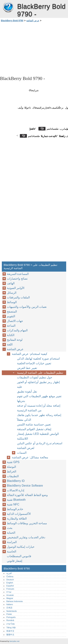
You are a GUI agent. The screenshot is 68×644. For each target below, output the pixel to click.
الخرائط (12, 471)
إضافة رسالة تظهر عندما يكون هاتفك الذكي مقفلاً (39, 417)
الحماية (11, 533)
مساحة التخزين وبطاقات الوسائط (27, 523)
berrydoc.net (14, 641)
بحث (10, 528)
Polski (9, 614)
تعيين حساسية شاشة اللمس (34, 424)
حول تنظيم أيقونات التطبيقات (35, 377)
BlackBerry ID (16, 481)
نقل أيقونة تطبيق (27, 391)
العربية (9, 573)
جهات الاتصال (15, 321)
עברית (9, 592)
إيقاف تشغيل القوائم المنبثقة (34, 429)
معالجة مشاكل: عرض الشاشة (30, 457)
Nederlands (12, 611)
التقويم (11, 316)
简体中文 (10, 631)
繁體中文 (10, 635)
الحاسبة (12, 551)
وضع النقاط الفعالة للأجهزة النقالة (27, 495)
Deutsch (10, 580)
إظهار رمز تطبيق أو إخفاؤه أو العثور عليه (38, 384)
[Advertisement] (34, 49)
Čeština (10, 577)
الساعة (11, 326)
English (10, 583)
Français (10, 589)
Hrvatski (10, 595)
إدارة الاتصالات (16, 490)
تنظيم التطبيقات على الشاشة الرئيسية (40, 373)
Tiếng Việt (11, 628)
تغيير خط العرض (27, 368)
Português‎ (11, 617)
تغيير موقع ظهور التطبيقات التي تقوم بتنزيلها (39, 399)
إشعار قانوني (15, 561)
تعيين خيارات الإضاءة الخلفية (34, 363)
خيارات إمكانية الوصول (21, 547)
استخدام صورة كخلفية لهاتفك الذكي (38, 359)
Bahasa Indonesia (15, 601)
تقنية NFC (13, 504)
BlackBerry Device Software (25, 486)
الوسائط (12, 302)
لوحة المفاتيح (15, 340)
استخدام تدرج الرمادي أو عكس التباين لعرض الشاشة (40, 446)
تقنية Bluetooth (16, 500)
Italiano (10, 604)
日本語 (9, 608)
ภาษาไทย (11, 624)
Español (10, 586)
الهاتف (11, 283)
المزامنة (12, 542)
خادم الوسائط (15, 509)
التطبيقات (13, 476)
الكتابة (11, 335)
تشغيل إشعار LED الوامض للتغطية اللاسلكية (38, 436)
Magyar (10, 598)
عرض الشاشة (33, 21)
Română (10, 620)
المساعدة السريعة (18, 274)
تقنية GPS (13, 462)
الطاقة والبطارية (17, 519)
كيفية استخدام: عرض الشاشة (30, 354)
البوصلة (11, 467)
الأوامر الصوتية (16, 288)
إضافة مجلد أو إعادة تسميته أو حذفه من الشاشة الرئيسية (39, 408)
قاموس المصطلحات (19, 556)
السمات (22, 453)
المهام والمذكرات (17, 330)
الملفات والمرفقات (18, 297)
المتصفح (12, 312)
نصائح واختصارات (17, 279)
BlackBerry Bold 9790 (8, 7)
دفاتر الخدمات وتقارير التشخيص (26, 537)
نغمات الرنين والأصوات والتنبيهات (27, 307)
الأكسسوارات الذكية (19, 514)
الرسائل (12, 293)
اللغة (10, 344)
